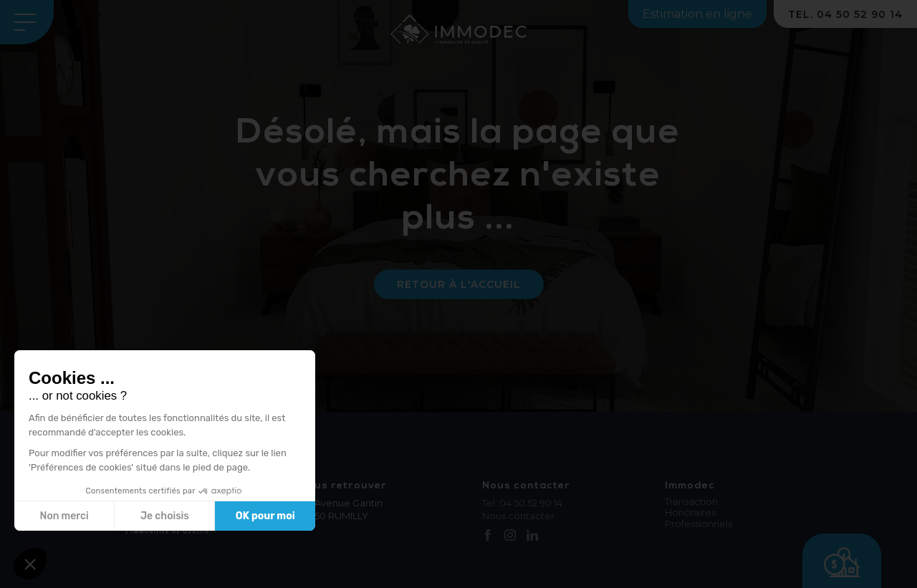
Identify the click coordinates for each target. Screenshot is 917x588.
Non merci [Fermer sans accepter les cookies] (64, 516)
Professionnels (698, 524)
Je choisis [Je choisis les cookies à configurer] (165, 516)
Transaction (691, 502)
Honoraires (690, 512)
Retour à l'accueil (459, 284)
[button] (30, 564)
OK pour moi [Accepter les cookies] (265, 516)
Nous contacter (518, 516)
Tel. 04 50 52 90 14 (522, 503)
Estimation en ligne (697, 14)
